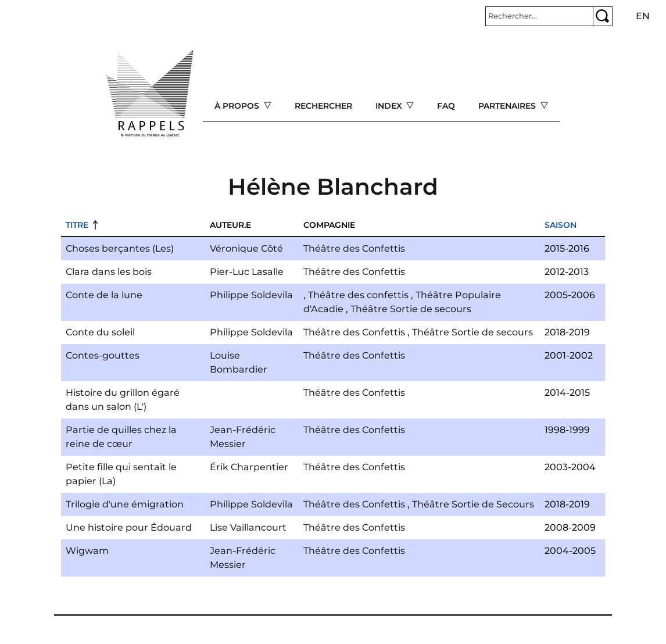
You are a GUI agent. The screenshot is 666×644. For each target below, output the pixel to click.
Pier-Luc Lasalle (247, 272)
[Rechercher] (539, 16)
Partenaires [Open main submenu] (508, 106)
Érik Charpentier (249, 467)
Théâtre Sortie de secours (411, 309)
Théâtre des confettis (358, 295)
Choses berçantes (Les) (120, 248)
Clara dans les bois (109, 272)
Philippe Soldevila (251, 295)
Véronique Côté (246, 248)
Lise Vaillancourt (248, 527)
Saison (561, 225)
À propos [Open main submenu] (238, 106)
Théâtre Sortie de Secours (473, 504)
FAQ (446, 106)
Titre (77, 225)
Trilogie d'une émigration (125, 504)
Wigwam (87, 551)
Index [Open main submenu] (390, 106)
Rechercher (323, 106)
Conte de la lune (104, 295)
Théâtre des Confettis (354, 248)
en (643, 16)
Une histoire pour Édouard (129, 527)
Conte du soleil (100, 332)
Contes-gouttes (103, 355)
